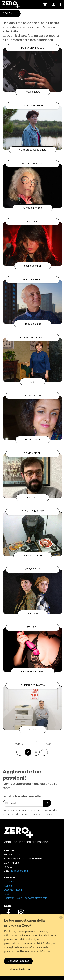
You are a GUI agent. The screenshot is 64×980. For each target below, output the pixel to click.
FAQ (6, 894)
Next (48, 744)
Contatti (8, 886)
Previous (18, 744)
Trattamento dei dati (19, 969)
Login (19, 898)
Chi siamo (10, 882)
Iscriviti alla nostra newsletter (22, 796)
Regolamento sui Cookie (35, 952)
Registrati (9, 898)
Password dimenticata (35, 898)
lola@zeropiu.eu (20, 871)
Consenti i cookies (18, 961)
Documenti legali (13, 890)
